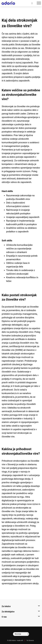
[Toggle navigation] (39, 3)
